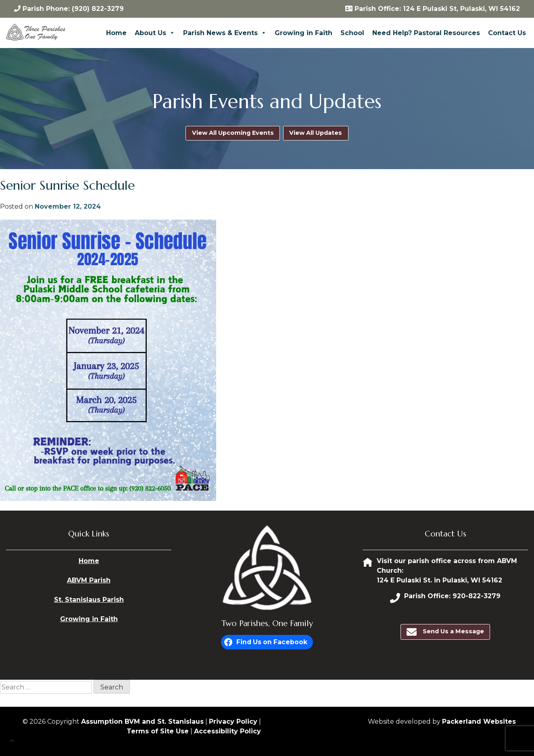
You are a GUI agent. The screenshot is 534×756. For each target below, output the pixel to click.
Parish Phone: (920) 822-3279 (69, 9)
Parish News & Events (225, 33)
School (352, 33)
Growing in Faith (304, 33)
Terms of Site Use (158, 731)
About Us (155, 33)
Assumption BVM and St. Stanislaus (142, 721)
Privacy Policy (233, 721)
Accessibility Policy (227, 731)
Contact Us (507, 33)
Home (116, 33)
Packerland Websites (479, 721)
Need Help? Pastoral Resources (426, 33)
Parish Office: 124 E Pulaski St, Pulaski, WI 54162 (433, 9)
